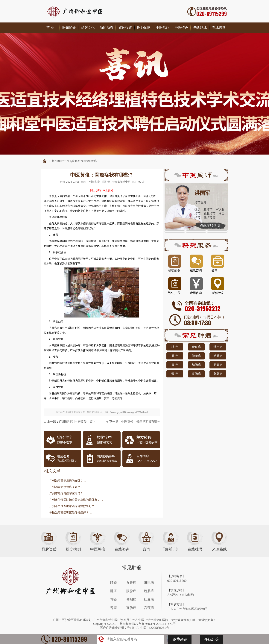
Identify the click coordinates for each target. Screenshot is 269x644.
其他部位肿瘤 (80, 161)
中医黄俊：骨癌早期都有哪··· (140, 422)
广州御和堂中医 (59, 161)
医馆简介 (69, 28)
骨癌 (94, 161)
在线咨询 (219, 28)
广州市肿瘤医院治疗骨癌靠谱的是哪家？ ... (76, 500)
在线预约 (173, 595)
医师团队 (144, 28)
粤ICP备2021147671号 (160, 624)
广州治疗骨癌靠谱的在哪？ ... (68, 481)
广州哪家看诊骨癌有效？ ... (66, 487)
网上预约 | (96, 190)
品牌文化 (88, 28)
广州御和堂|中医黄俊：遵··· (77, 422)
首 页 (50, 28)
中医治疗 (163, 28)
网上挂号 (108, 190)
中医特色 (181, 28)
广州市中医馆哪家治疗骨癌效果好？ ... (73, 506)
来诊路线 (200, 28)
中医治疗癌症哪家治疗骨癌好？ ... (71, 512)
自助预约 (188, 595)
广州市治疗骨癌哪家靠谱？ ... (68, 493)
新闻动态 (107, 28)
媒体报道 (125, 28)
